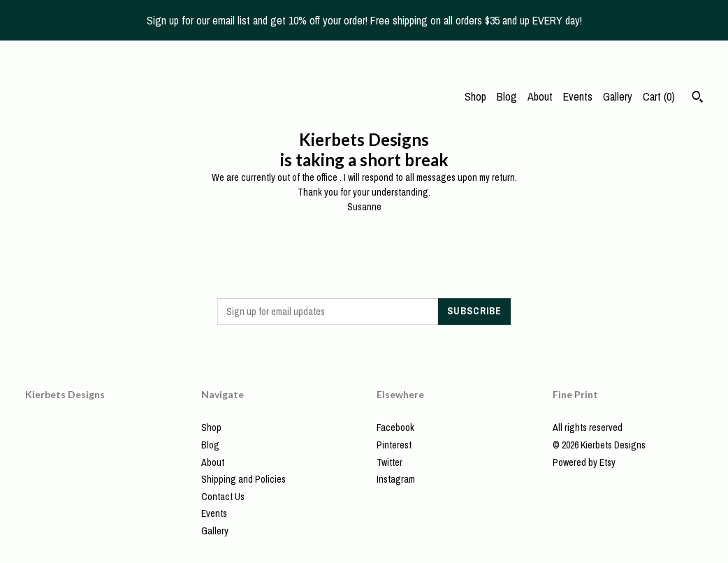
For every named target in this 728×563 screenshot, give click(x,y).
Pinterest (394, 445)
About (540, 96)
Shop (475, 96)
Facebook (395, 427)
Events (578, 96)
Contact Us (223, 497)
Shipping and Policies (243, 479)
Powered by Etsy (584, 462)
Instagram (396, 479)
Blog (507, 96)
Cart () (659, 96)
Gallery (618, 96)
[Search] (698, 98)
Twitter (390, 462)
